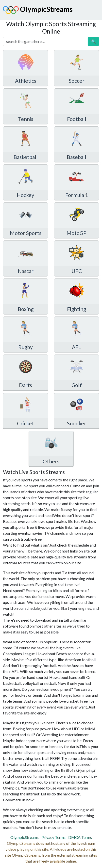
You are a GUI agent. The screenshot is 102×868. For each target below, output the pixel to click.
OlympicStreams (38, 10)
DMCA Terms (80, 837)
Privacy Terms (53, 837)
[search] (45, 41)
